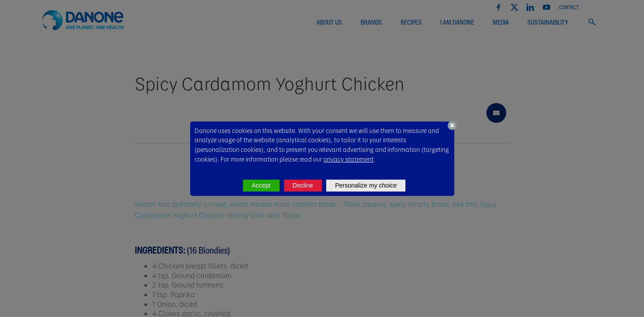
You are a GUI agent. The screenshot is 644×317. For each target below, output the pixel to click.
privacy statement (349, 159)
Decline (303, 185)
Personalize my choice (366, 185)
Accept (261, 185)
